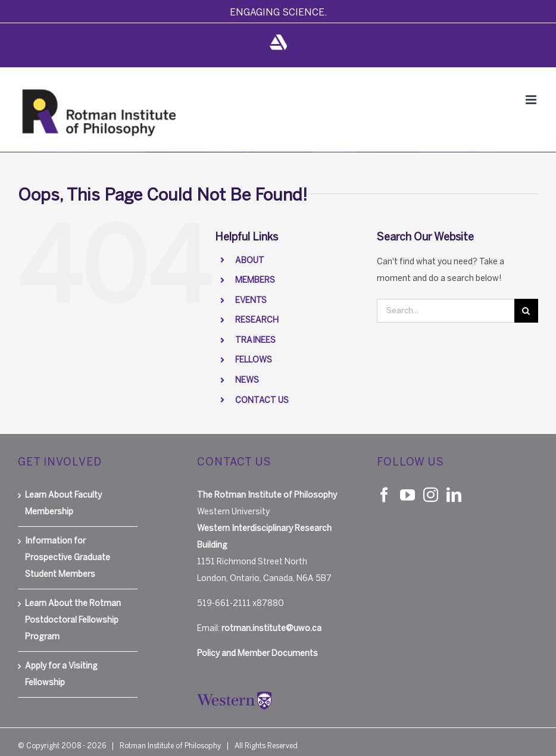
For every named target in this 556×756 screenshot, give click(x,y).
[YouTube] (407, 494)
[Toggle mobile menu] (532, 100)
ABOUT (250, 260)
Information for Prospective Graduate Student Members (68, 557)
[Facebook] (384, 494)
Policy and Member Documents (257, 653)
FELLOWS (254, 360)
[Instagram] (431, 494)
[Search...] (446, 311)
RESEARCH (257, 320)
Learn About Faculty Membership (63, 503)
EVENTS (251, 300)
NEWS (247, 380)
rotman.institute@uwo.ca (271, 628)
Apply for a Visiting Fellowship (61, 674)
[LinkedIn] (454, 494)
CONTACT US (262, 400)
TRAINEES (255, 340)
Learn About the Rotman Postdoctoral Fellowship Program (73, 620)
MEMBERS (255, 280)
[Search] (526, 311)
